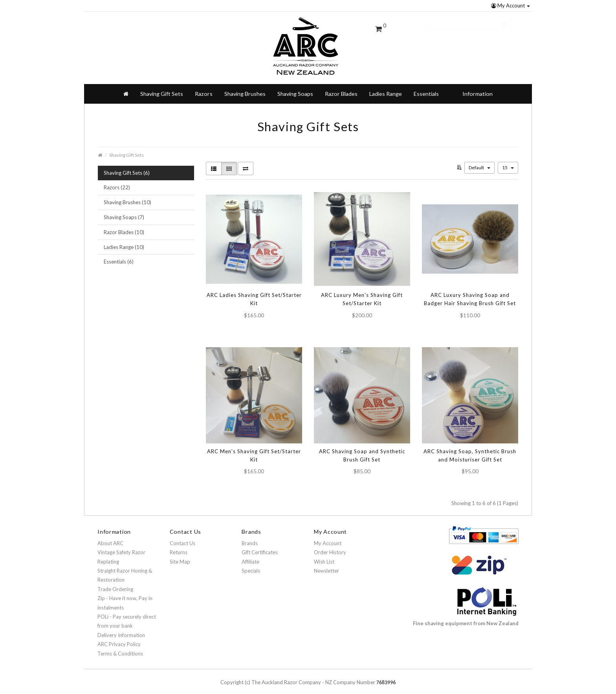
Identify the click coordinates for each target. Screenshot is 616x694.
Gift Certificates (260, 546)
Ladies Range (386, 87)
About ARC (110, 537)
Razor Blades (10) (124, 226)
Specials (251, 564)
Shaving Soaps (295, 87)
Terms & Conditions (120, 647)
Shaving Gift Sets (162, 87)
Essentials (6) (119, 255)
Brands (250, 537)
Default (479, 161)
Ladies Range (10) (124, 241)
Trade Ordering (115, 583)
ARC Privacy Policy (119, 638)
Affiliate (250, 555)
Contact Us (182, 537)
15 (508, 161)
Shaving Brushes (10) (127, 196)
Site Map (180, 555)
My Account (511, 5)
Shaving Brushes (245, 87)
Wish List (324, 555)
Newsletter (326, 564)
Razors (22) (117, 181)
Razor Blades (341, 87)
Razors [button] (204, 87)
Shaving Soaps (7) (124, 211)
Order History (330, 546)
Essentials (426, 87)
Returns (179, 546)
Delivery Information (121, 629)
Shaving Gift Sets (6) (127, 167)
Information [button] (478, 87)
